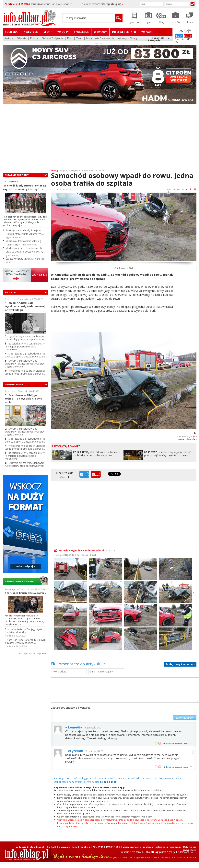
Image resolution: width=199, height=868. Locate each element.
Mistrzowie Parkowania (100, 38)
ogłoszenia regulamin (168, 847)
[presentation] (142, 713)
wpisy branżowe (132, 847)
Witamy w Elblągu (128, 38)
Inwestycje (30, 32)
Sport (48, 32)
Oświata (22, 38)
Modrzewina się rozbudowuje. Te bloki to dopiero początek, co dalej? (25, 355)
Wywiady (100, 32)
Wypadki (147, 32)
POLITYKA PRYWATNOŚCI (106, 847)
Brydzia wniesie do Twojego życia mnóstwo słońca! (24, 631)
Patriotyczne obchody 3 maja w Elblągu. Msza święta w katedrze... (25, 232)
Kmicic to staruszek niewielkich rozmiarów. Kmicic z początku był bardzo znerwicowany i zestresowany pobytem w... (25, 620)
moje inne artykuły (186, 436)
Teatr (79, 38)
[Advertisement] (99, 137)
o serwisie (64, 847)
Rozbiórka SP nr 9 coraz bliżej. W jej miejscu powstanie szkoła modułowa (25, 347)
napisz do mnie (187, 439)
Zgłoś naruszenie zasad (177, 743)
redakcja (85, 847)
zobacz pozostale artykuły (31, 654)
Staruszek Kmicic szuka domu (26, 593)
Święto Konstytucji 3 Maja (21, 259)
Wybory (63, 32)
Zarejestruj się (113, 4)
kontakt (52, 847)
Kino (70, 38)
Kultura (9, 38)
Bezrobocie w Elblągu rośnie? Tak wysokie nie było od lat (24, 398)
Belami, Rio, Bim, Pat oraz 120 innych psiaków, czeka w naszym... (25, 641)
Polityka (11, 32)
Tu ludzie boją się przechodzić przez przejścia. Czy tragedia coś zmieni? (168, 454)
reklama (148, 847)
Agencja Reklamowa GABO (182, 852)
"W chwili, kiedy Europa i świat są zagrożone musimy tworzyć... (24, 187)
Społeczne (81, 32)
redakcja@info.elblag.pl (30, 847)
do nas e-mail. (109, 782)
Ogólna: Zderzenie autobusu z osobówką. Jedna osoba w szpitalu (96, 454)
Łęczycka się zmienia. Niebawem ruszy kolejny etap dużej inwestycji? (25, 338)
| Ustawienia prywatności (189, 848)
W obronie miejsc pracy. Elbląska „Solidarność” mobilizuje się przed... (25, 372)
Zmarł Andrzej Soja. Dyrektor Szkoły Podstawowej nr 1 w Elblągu (25, 306)
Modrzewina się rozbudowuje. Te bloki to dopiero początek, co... (24, 250)
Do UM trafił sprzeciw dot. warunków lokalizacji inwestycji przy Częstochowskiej (25, 364)
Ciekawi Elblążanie (53, 38)
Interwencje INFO (124, 32)
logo (75, 847)
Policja (34, 38)
